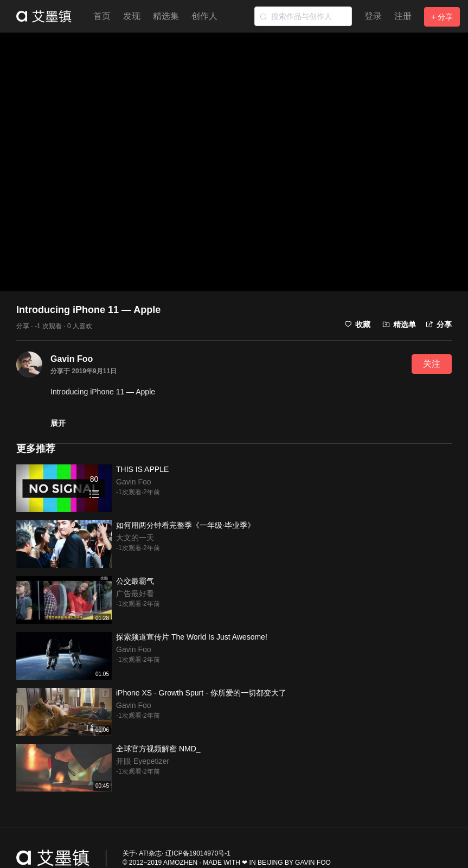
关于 (129, 853)
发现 (132, 16)
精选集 (166, 16)
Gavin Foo (72, 359)
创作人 (204, 16)
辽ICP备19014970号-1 (198, 853)
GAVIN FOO (313, 863)
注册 (403, 16)
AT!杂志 (150, 853)
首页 (102, 16)
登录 (373, 16)
